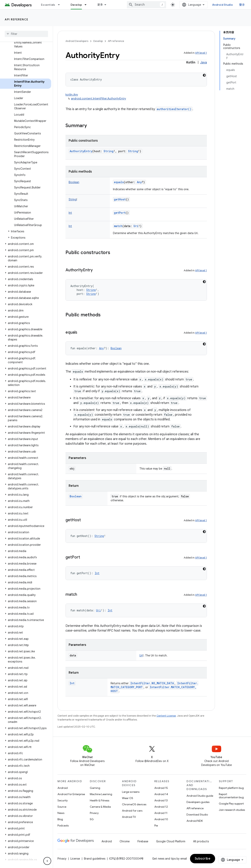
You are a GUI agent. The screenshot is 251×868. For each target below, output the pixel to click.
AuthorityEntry (81, 151)
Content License (166, 716)
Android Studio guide (200, 796)
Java (204, 62)
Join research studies (232, 810)
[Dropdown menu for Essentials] (61, 5)
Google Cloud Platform (171, 841)
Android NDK (195, 821)
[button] (26, 231)
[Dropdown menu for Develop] (87, 5)
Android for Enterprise (71, 794)
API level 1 (201, 53)
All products (201, 841)
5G (92, 819)
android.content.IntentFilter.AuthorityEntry (99, 99)
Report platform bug (231, 788)
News (61, 813)
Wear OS (128, 798)
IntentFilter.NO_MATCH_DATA (152, 683)
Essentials (48, 5)
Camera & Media (100, 807)
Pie (156, 825)
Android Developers (77, 41)
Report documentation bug (231, 796)
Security (63, 800)
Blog (60, 819)
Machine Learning (101, 794)
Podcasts (63, 825)
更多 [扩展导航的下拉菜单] (100, 5)
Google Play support (231, 804)
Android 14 (161, 794)
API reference (17, 19)
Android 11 (161, 813)
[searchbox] (26, 34)
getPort (120, 213)
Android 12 (161, 807)
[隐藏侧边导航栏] (47, 861)
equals (119, 182)
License (75, 859)
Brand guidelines (95, 859)
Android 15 (161, 788)
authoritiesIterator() (174, 109)
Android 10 (161, 819)
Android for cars (132, 811)
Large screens (131, 792)
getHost (120, 199)
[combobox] (146, 5)
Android (63, 788)
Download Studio (197, 815)
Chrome (125, 841)
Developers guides (198, 802)
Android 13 (161, 800)
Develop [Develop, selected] (76, 5)
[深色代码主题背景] (204, 75)
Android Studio (223, 5)
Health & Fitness (100, 800)
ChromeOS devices (134, 804)
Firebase (143, 841)
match (118, 226)
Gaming (95, 788)
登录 (242, 5)
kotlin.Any (72, 95)
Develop (98, 41)
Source (62, 807)
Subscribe (203, 859)
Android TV (129, 817)
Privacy (94, 813)
